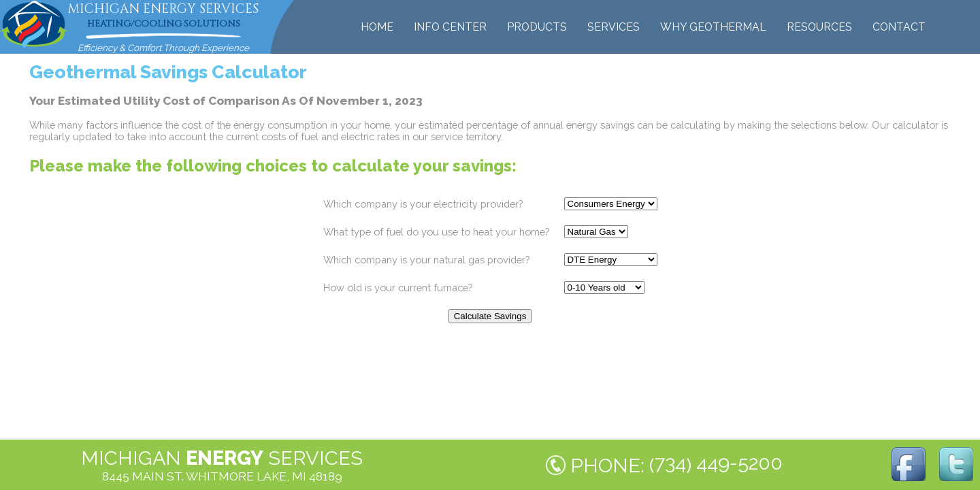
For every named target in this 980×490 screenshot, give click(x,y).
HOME (377, 27)
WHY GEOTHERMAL (713, 27)
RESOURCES (819, 27)
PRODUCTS (537, 27)
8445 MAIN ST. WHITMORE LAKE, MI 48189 (222, 476)
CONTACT (899, 27)
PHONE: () (676, 464)
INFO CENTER (450, 27)
